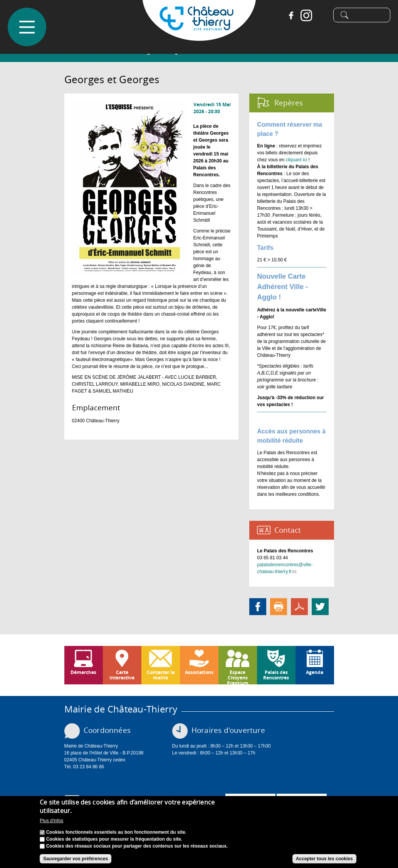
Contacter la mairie (161, 675)
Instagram (306, 15)
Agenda (315, 672)
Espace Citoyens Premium (238, 677)
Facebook (291, 15)
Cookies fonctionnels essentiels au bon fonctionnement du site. (116, 832)
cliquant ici (296, 160)
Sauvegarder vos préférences (76, 859)
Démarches (83, 672)
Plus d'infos (51, 821)
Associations (199, 672)
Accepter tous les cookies (324, 859)
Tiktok (322, 15)
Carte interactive (122, 675)
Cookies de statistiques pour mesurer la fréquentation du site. (114, 839)
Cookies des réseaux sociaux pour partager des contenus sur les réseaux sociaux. (137, 846)
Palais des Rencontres (276, 675)
